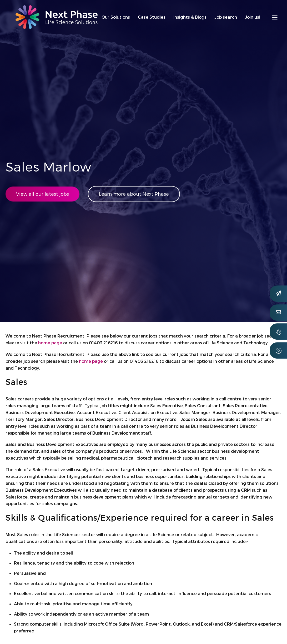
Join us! (253, 17)
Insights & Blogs (190, 17)
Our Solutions (116, 17)
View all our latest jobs (43, 194)
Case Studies (152, 17)
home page (50, 343)
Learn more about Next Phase (135, 194)
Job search (226, 17)
